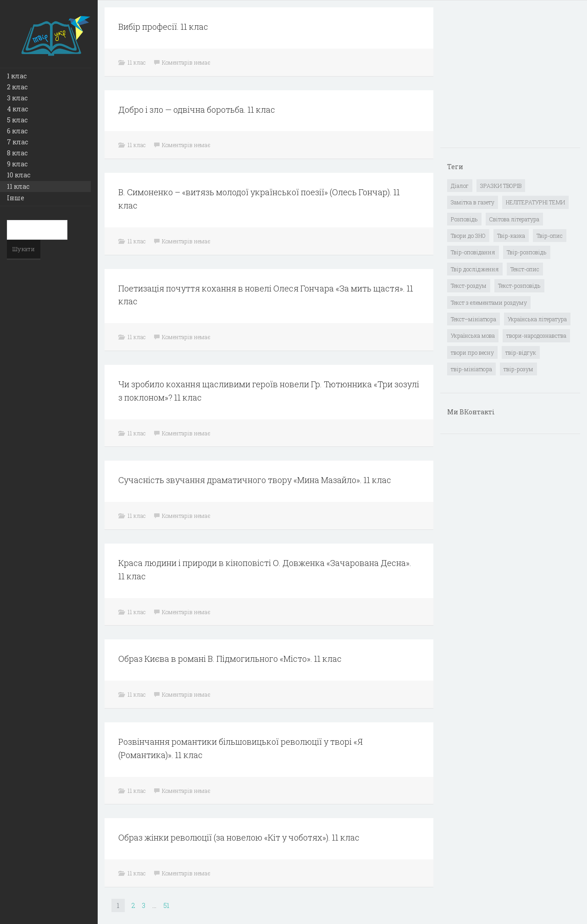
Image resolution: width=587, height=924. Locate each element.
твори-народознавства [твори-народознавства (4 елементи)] (536, 335)
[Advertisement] (516, 78)
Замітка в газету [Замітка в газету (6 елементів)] (473, 202)
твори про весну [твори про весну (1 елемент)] (472, 352)
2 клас (17, 87)
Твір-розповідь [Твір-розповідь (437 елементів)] (527, 252)
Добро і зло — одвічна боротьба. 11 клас (197, 110)
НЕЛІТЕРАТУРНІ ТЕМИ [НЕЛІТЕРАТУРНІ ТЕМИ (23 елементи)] (535, 202)
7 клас (17, 142)
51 (166, 905)
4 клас (17, 109)
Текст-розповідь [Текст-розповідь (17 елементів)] (519, 286)
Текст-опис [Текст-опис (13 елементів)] (525, 269)
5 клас (17, 120)
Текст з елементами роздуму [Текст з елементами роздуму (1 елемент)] (489, 302)
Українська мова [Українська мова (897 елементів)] (473, 335)
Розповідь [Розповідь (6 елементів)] (464, 219)
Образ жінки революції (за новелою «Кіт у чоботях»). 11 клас (239, 837)
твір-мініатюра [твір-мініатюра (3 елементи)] (471, 369)
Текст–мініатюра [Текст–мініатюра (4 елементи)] (473, 319)
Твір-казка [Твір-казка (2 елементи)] (511, 236)
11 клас (18, 186)
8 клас (17, 153)
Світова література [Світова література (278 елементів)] (514, 219)
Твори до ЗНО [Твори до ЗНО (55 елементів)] (468, 236)
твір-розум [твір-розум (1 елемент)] (518, 369)
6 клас (17, 131)
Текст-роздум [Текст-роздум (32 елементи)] (469, 286)
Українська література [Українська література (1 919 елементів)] (537, 319)
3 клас (17, 98)
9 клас (17, 164)
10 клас (19, 175)
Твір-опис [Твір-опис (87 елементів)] (550, 236)
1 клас (17, 76)
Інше (16, 198)
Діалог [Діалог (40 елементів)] (460, 186)
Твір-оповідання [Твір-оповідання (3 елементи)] (473, 252)
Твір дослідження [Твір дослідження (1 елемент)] (475, 269)
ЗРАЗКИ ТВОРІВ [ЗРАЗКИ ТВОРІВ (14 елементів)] (501, 186)
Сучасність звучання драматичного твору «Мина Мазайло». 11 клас (255, 480)
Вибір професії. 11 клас (163, 27)
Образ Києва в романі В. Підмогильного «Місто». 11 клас (230, 659)
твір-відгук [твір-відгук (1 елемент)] (521, 352)
